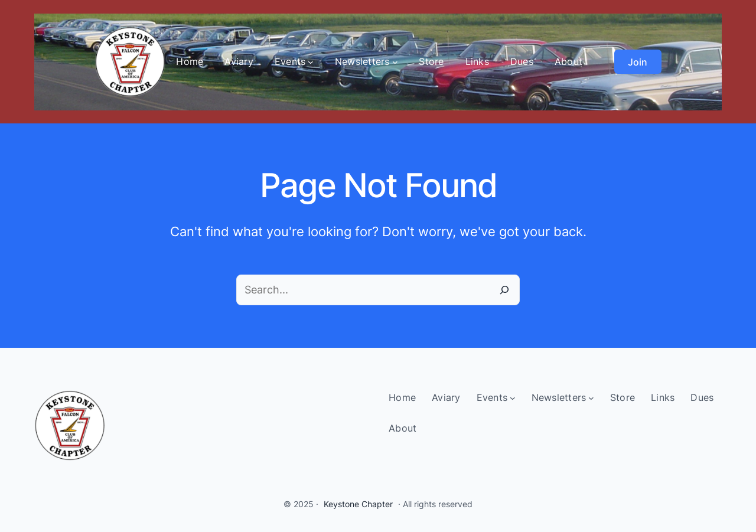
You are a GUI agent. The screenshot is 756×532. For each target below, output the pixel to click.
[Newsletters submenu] (395, 62)
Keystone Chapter (358, 504)
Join (638, 62)
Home (190, 61)
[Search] (504, 290)
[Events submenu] (311, 62)
